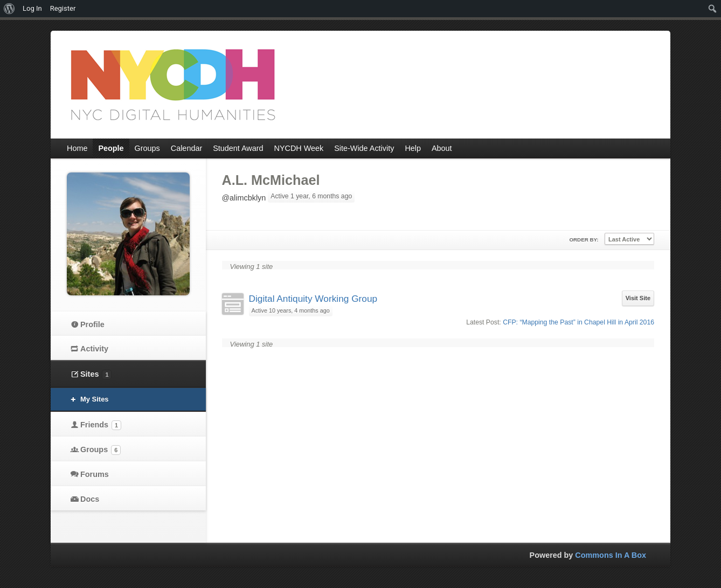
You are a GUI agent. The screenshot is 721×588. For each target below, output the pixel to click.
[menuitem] (9, 9)
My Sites (95, 399)
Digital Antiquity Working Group (313, 299)
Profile (92, 324)
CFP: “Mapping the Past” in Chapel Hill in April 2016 (578, 322)
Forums (95, 474)
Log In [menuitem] (32, 8)
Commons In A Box (611, 555)
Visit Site (638, 298)
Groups (100, 450)
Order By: (584, 240)
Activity (94, 349)
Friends (101, 425)
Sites (96, 375)
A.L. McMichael (271, 180)
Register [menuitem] (63, 8)
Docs (90, 499)
